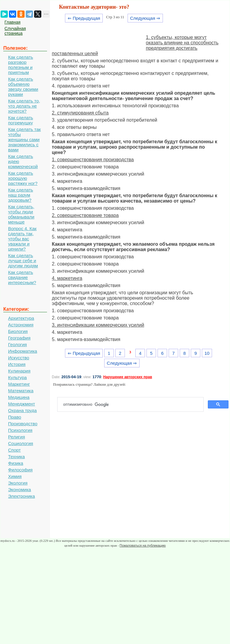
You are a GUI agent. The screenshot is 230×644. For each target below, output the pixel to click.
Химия (15, 476)
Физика (16, 463)
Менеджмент (22, 404)
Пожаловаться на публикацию (143, 545)
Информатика (23, 351)
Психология (20, 430)
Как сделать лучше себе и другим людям (23, 261)
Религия (16, 437)
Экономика (19, 490)
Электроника (22, 496)
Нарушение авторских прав (127, 377)
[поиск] (133, 405)
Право (15, 417)
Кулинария (19, 371)
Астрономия (21, 325)
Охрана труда (22, 410)
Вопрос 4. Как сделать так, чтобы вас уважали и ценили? (22, 239)
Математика (21, 391)
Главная (12, 22)
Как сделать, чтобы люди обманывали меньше (21, 214)
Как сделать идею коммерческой (23, 161)
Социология (21, 443)
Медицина (19, 397)
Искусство (19, 358)
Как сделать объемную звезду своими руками (23, 87)
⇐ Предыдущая (84, 18)
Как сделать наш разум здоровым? (21, 195)
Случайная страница (15, 31)
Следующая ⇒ (145, 18)
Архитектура (21, 318)
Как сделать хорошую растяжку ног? (23, 178)
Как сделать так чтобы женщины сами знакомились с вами (24, 139)
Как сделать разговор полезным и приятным (21, 65)
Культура (17, 377)
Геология (18, 344)
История (17, 364)
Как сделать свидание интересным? (22, 277)
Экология (18, 483)
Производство (23, 424)
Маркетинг (19, 384)
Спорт (14, 450)
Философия (20, 470)
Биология (18, 331)
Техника (16, 457)
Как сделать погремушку (21, 120)
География (19, 338)
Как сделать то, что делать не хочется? (24, 106)
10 (207, 353)
